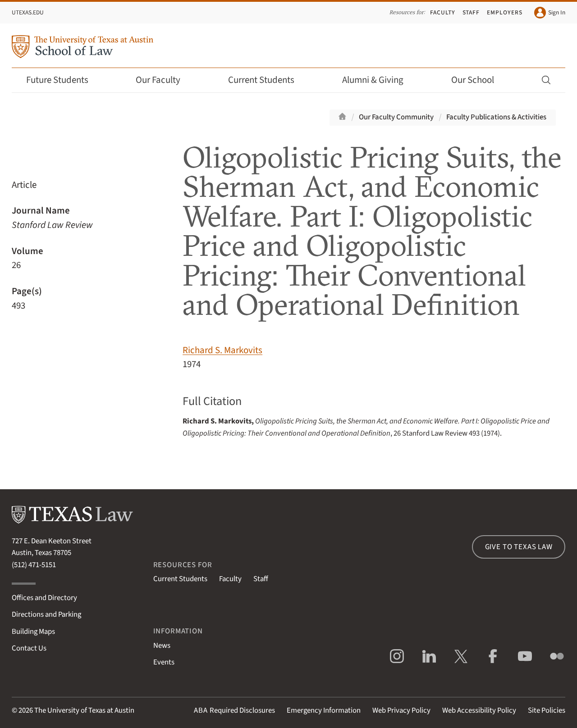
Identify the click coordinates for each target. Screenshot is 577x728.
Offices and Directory (44, 598)
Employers (505, 12)
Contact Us (29, 648)
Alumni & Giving (379, 80)
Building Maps (33, 632)
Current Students (267, 80)
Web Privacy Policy (401, 710)
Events (164, 662)
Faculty (443, 12)
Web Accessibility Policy (479, 710)
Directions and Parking (46, 614)
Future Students (63, 80)
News (162, 646)
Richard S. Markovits (222, 350)
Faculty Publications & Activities (496, 117)
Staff (471, 12)
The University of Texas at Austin (84, 710)
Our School (479, 80)
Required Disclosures (234, 710)
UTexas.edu (28, 12)
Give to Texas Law (519, 547)
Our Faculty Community (396, 117)
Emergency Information (324, 710)
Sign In (550, 13)
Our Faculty (164, 80)
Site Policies (547, 710)
